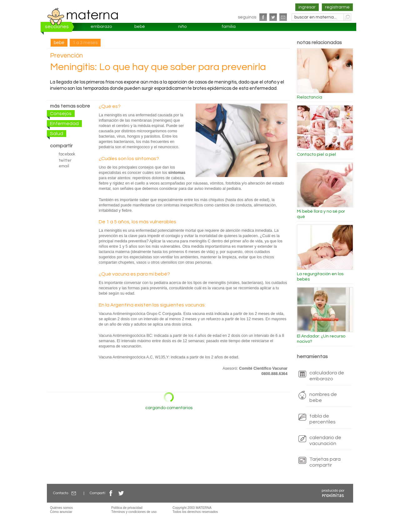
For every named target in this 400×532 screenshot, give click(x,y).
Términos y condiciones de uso (134, 512)
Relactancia (310, 97)
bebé (140, 27)
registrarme (337, 7)
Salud (57, 134)
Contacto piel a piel (316, 155)
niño (182, 27)
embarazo (101, 27)
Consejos (61, 114)
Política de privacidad (127, 508)
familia (229, 27)
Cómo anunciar (61, 512)
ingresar (307, 7)
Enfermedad (64, 124)
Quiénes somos (61, 508)
